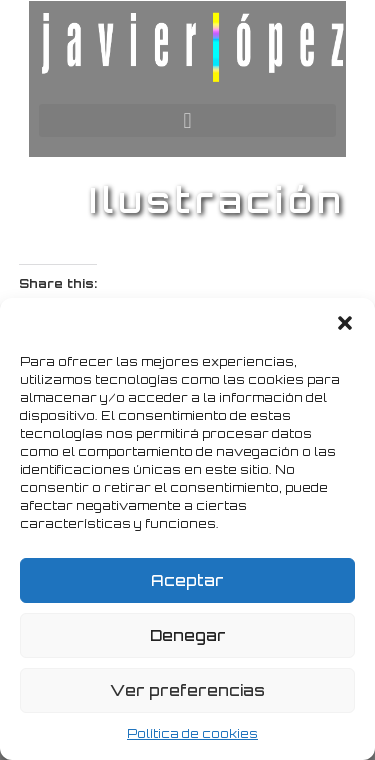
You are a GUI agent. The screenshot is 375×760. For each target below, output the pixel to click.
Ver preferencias (187, 690)
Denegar (188, 635)
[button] (345, 323)
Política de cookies (192, 733)
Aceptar (187, 580)
